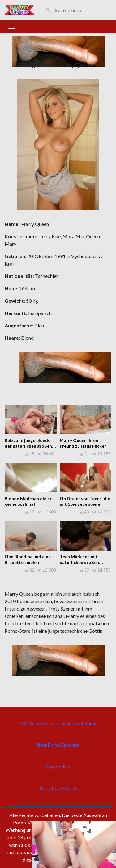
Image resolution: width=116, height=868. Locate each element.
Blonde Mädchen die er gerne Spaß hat (28, 501)
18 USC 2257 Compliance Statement (58, 723)
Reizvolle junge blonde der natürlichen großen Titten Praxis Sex (28, 446)
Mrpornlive (58, 766)
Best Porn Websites (58, 745)
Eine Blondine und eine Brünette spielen (28, 559)
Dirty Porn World (58, 788)
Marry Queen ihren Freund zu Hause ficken (83, 443)
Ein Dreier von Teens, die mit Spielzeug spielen (85, 501)
